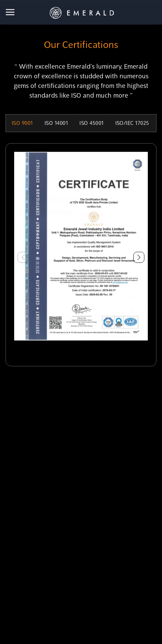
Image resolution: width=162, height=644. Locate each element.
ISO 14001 (56, 123)
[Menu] (11, 12)
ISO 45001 (91, 123)
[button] (139, 257)
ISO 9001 (22, 123)
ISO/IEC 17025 (132, 123)
